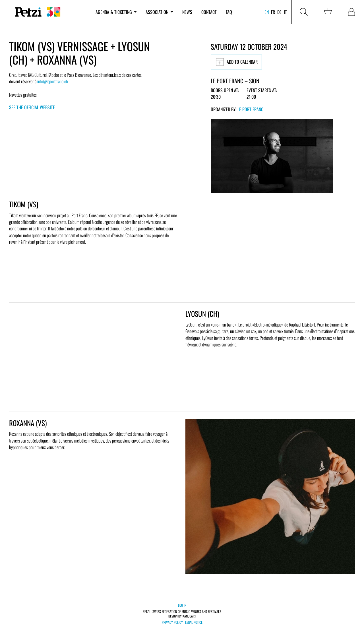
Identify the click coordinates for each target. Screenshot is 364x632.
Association (159, 12)
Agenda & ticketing (116, 12)
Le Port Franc (250, 109)
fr (273, 12)
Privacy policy (172, 622)
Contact (209, 12)
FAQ (229, 12)
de (279, 12)
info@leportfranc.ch (53, 81)
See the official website (32, 107)
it (285, 12)
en (267, 12)
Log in (182, 605)
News (187, 12)
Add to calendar (236, 62)
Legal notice (194, 622)
